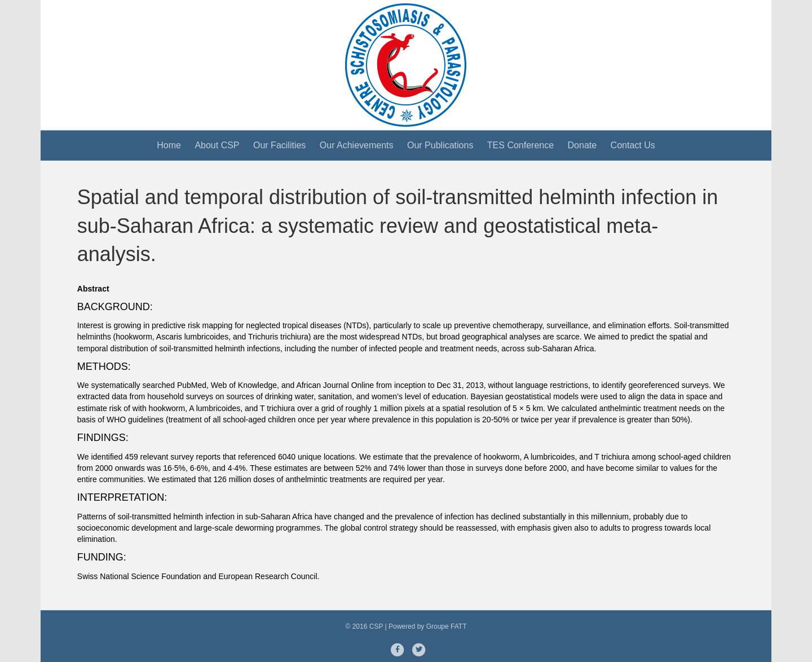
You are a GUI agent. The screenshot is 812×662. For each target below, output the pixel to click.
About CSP (217, 145)
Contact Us (633, 145)
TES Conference (520, 145)
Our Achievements (357, 145)
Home (169, 145)
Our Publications (440, 145)
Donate (582, 145)
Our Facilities (279, 145)
